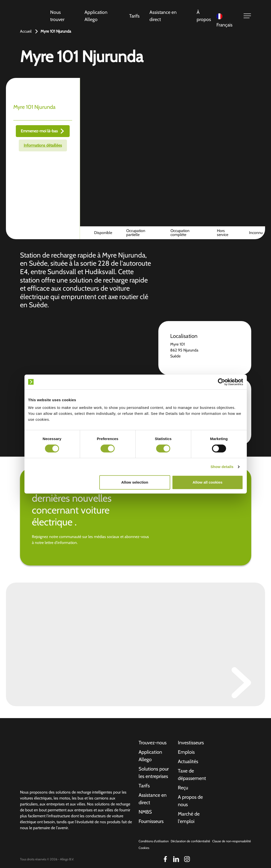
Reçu (183, 788)
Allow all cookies (208, 482)
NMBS (145, 812)
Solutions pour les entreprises (154, 773)
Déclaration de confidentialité (190, 841)
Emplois (186, 752)
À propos (204, 16)
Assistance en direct (163, 16)
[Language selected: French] (227, 16)
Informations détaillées (43, 145)
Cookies (144, 848)
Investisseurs (191, 743)
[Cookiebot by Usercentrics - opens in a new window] (221, 382)
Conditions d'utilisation (154, 841)
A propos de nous (190, 801)
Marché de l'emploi (189, 818)
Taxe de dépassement (192, 774)
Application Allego (96, 16)
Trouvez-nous (153, 743)
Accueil (26, 31)
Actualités (188, 761)
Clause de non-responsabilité (232, 841)
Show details (222, 467)
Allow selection (135, 482)
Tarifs (134, 16)
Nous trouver (57, 16)
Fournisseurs (151, 821)
